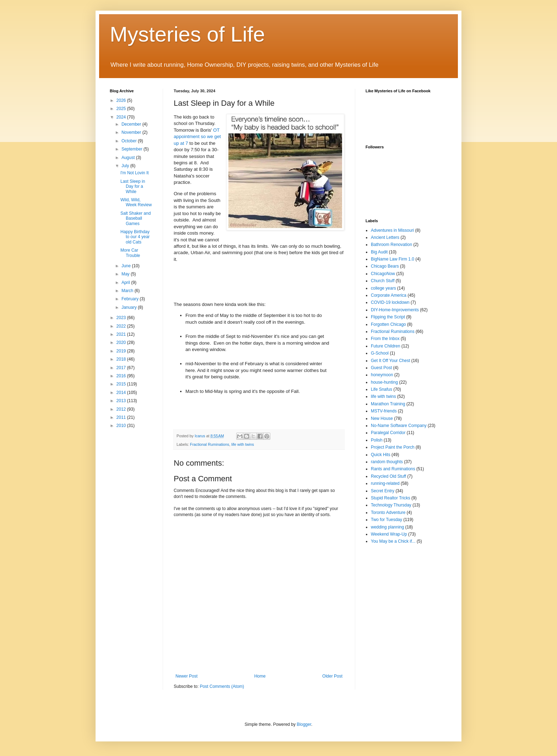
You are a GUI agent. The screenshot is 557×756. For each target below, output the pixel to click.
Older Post (332, 676)
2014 (122, 393)
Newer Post (186, 676)
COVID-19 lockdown (390, 302)
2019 (122, 351)
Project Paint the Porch (393, 447)
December (132, 124)
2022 (122, 326)
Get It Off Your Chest (391, 361)
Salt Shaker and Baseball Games (136, 218)
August (129, 158)
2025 (122, 109)
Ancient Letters (385, 237)
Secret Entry (383, 491)
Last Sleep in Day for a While (133, 187)
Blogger (304, 724)
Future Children (386, 346)
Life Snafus (382, 389)
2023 (122, 318)
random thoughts (387, 462)
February (131, 299)
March (128, 291)
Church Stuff (383, 281)
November (132, 132)
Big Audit (379, 252)
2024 (122, 117)
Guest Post (381, 368)
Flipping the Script (388, 317)
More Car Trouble (130, 253)
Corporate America (389, 295)
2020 (122, 343)
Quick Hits (381, 455)
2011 (122, 417)
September (133, 149)
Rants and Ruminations (393, 469)
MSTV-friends (384, 411)
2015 (122, 384)
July (126, 166)
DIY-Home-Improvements (395, 310)
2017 (122, 368)
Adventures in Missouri (392, 230)
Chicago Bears (385, 266)
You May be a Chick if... (393, 541)
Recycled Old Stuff (388, 476)
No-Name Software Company (399, 426)
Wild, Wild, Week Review (136, 202)
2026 (122, 100)
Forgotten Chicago (388, 324)
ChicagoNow (383, 274)
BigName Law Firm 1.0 (393, 259)
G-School (380, 353)
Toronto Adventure (388, 513)
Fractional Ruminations (210, 444)
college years (383, 288)
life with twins (243, 444)
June (127, 266)
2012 (122, 409)
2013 (122, 401)
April (126, 283)
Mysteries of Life (187, 34)
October (130, 141)
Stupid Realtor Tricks (391, 498)
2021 (122, 334)
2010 (122, 426)
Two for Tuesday (386, 520)
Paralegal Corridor (388, 433)
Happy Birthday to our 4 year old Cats (135, 237)
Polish (377, 440)
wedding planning (387, 527)
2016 (122, 376)
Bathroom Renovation (391, 245)
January (130, 307)
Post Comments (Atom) (222, 686)
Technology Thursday (391, 505)
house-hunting (384, 382)
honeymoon (382, 375)
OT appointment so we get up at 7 (197, 137)
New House (382, 418)
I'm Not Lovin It (135, 173)
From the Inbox (385, 339)
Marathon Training (388, 404)
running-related (385, 483)
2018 (122, 359)
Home (260, 676)
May (126, 274)
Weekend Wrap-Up (389, 534)
